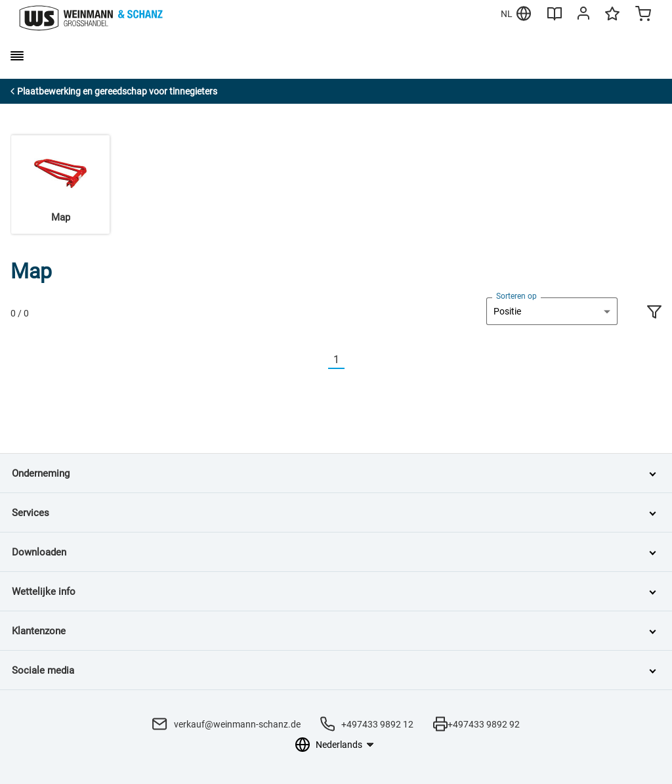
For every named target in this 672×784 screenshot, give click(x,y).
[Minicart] (643, 15)
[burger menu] (17, 56)
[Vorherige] (320, 360)
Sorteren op (516, 296)
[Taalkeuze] (344, 745)
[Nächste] (352, 360)
